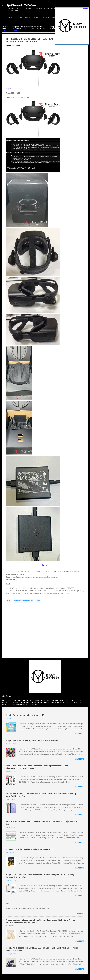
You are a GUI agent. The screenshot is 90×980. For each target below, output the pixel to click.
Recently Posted (51, 17)
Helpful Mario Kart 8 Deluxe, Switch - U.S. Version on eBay (32, 740)
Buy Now (10, 89)
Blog (11, 17)
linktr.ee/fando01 (10, 31)
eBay (9, 601)
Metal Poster (24, 17)
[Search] (87, 6)
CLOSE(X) (84, 9)
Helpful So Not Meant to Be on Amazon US (25, 715)
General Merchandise (24, 601)
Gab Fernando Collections (21, 5)
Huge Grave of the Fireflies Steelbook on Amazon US (30, 849)
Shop (37, 17)
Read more (79, 734)
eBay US (14, 580)
